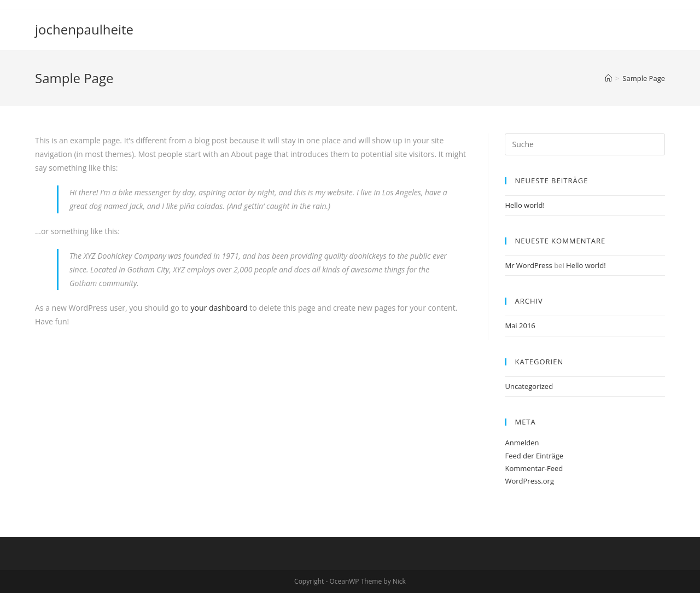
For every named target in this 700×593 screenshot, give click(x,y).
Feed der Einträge (534, 456)
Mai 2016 (520, 325)
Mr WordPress (528, 265)
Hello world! (525, 205)
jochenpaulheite (84, 29)
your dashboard (219, 308)
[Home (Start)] (608, 78)
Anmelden (522, 443)
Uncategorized (529, 386)
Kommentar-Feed (534, 468)
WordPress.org (529, 481)
